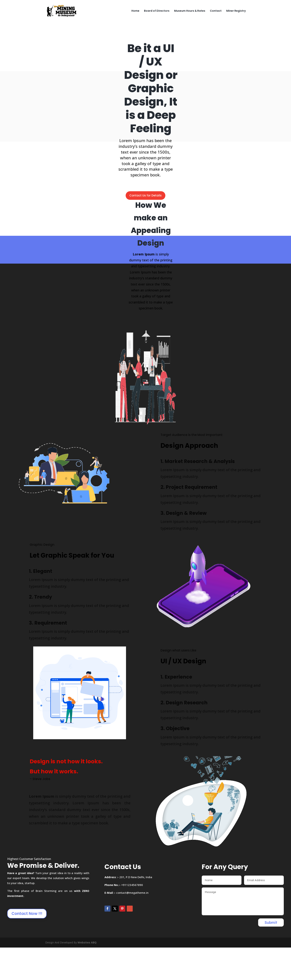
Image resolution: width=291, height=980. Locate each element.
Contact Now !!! (27, 913)
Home (135, 11)
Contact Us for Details (145, 195)
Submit (271, 922)
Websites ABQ (87, 942)
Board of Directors (157, 11)
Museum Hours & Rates (190, 11)
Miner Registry (236, 11)
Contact (216, 11)
